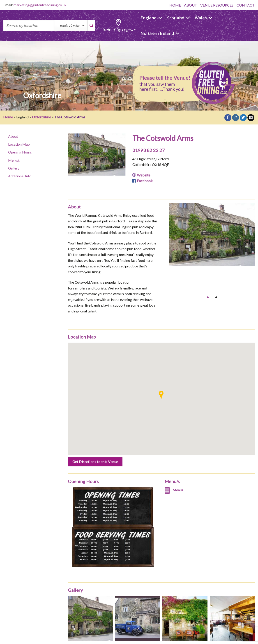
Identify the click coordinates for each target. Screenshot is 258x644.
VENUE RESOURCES (217, 5)
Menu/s (14, 160)
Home (8, 117)
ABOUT (191, 5)
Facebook (145, 181)
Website (144, 175)
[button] (161, 395)
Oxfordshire (41, 117)
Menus (178, 490)
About (13, 136)
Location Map (19, 144)
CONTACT (246, 5)
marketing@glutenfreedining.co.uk (40, 5)
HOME (175, 5)
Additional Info (20, 176)
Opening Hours (20, 152)
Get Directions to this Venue (95, 462)
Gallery (14, 168)
